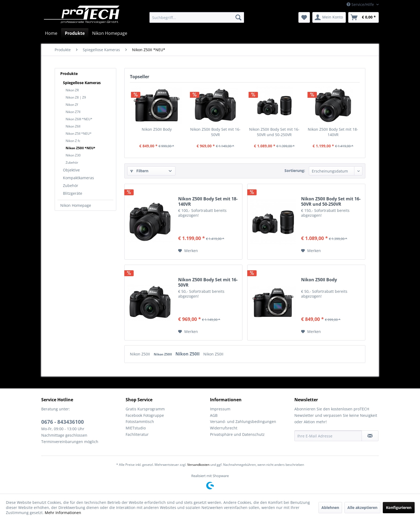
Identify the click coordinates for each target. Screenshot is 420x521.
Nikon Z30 (73, 155)
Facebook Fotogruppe (145, 415)
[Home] (51, 33)
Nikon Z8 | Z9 (76, 97)
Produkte (69, 74)
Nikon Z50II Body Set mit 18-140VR (333, 132)
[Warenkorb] (363, 17)
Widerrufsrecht (224, 428)
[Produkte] (75, 33)
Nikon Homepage (76, 205)
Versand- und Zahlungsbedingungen (243, 421)
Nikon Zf (72, 105)
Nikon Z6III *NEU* (79, 119)
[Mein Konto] (329, 17)
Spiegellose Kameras (82, 83)
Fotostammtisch (140, 421)
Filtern (139, 171)
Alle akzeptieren (362, 507)
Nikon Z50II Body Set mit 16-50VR (215, 132)
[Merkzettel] (304, 17)
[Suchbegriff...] (197, 17)
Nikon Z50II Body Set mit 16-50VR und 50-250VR (274, 132)
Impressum (220, 409)
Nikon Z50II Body (157, 129)
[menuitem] (197, 17)
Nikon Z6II (73, 126)
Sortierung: (295, 170)
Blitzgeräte (73, 193)
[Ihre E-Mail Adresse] (328, 436)
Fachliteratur (137, 434)
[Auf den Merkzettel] (188, 251)
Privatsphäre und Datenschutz (237, 434)
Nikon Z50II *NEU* (80, 148)
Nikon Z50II (140, 354)
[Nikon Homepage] (110, 33)
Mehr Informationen (63, 513)
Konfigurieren (399, 507)
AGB (214, 415)
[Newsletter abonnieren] (370, 436)
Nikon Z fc (73, 141)
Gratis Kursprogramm (145, 409)
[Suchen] (238, 17)
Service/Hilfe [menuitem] (361, 4)
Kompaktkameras (78, 178)
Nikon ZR (72, 90)
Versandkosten (198, 465)
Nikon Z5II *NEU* (79, 134)
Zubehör (72, 162)
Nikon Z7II (73, 112)
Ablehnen (330, 507)
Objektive (71, 170)
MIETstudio (136, 428)
